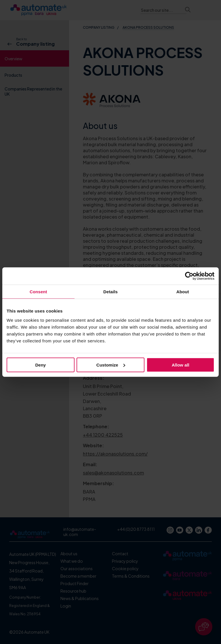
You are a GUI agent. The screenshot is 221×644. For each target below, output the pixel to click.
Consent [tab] (38, 292)
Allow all (181, 365)
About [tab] (183, 292)
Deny (40, 365)
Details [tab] (110, 292)
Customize (111, 365)
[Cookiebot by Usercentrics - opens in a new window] (189, 276)
